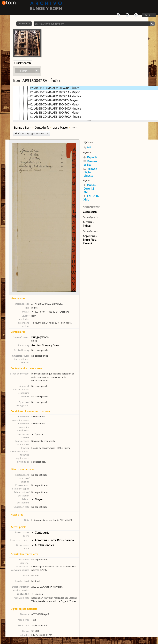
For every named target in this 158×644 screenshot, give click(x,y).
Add (89, 147)
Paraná (69, 540)
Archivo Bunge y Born (45, 345)
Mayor (39, 499)
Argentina (41, 540)
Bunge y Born (23, 128)
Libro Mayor (60, 128)
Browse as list (90, 163)
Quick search (23, 63)
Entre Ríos (56, 540)
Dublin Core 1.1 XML (90, 189)
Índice (50, 545)
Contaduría (42, 128)
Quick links (136, 15)
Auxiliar (40, 545)
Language (127, 15)
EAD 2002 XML (91, 198)
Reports (90, 157)
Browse (23, 24)
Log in (148, 15)
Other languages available (33, 133)
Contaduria (42, 533)
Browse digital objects (90, 172)
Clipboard (119, 15)
